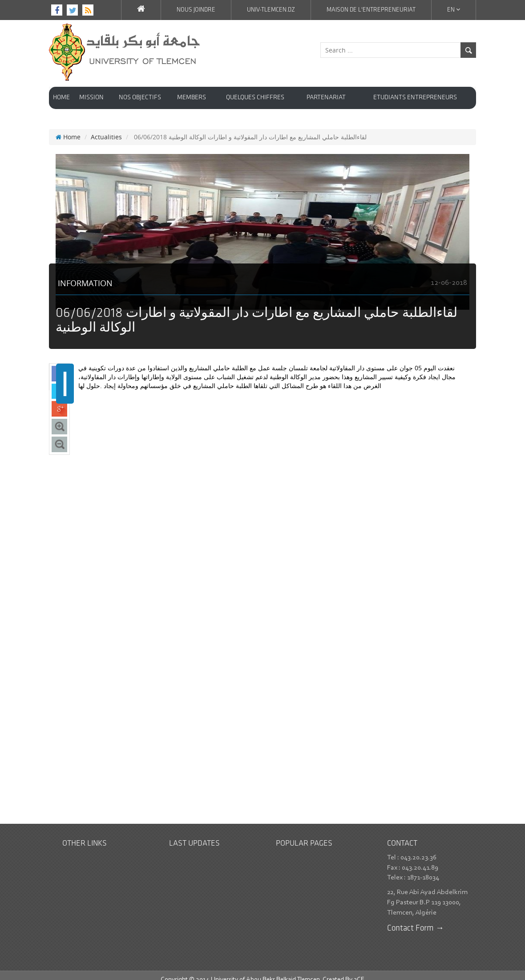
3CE (359, 971)
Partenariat (326, 98)
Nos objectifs (140, 98)
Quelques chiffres (255, 98)
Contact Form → (416, 920)
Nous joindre (196, 10)
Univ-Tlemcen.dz (271, 10)
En (454, 10)
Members (192, 98)
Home (68, 128)
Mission (91, 98)
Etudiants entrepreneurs (415, 98)
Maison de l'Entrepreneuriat (371, 10)
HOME (61, 98)
